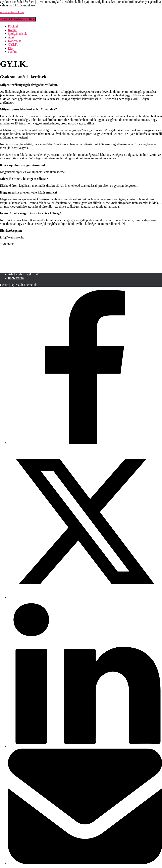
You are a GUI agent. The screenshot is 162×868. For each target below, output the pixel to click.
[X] (85, 598)
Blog (11, 48)
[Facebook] (85, 443)
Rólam (12, 30)
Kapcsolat (14, 41)
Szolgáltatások (17, 34)
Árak (11, 37)
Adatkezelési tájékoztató (24, 274)
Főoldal (13, 26)
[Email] (85, 863)
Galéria (13, 52)
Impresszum (16, 278)
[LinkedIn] (85, 747)
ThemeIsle (31, 285)
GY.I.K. (13, 44)
